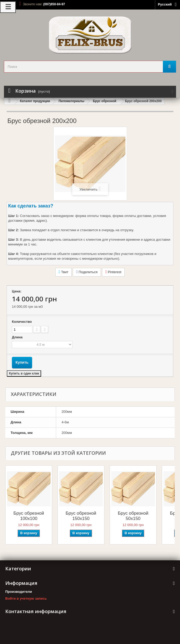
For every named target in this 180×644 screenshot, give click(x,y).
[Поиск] (169, 67)
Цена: (17, 291)
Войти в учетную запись (26, 598)
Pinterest (113, 272)
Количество (22, 322)
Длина (18, 337)
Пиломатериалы (71, 101)
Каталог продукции (35, 101)
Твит (64, 272)
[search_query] (90, 67)
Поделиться (87, 272)
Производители (19, 592)
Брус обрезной (104, 101)
